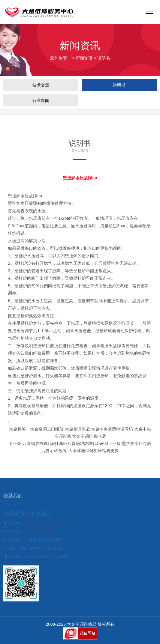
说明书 (104, 58)
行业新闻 (41, 100)
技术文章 (41, 85)
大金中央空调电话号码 (112, 429)
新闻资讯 (84, 58)
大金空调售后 (77, 429)
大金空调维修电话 (89, 436)
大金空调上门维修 (47, 429)
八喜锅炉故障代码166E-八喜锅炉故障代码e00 (65, 443)
